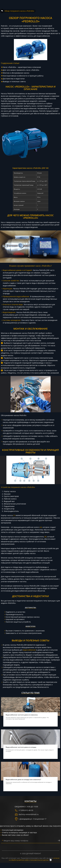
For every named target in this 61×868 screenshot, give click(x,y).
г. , (30, 819)
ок (51, 860)
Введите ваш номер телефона (15, 841)
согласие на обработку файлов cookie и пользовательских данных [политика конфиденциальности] (34, 859)
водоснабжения (29, 650)
